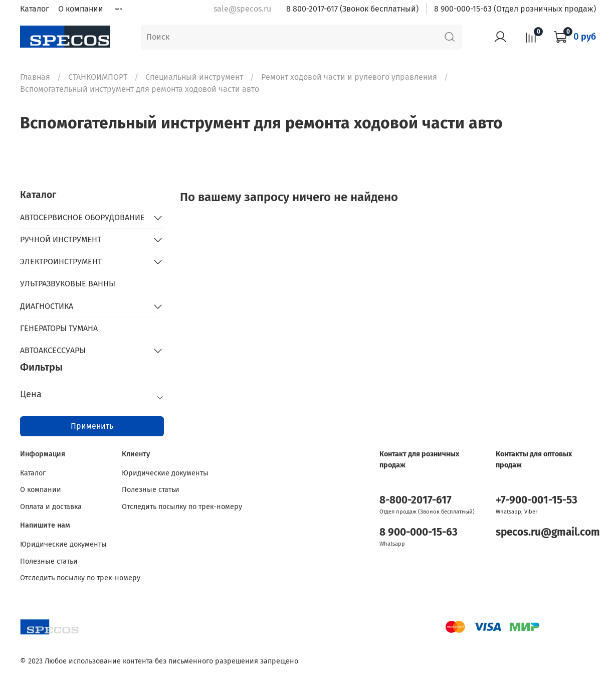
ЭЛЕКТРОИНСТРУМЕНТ (61, 262)
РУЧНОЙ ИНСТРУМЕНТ (61, 239)
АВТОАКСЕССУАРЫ (53, 350)
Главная (35, 77)
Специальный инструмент (194, 77)
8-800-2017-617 (416, 500)
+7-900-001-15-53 (537, 500)
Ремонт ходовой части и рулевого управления (349, 77)
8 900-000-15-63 (419, 532)
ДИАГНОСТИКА (47, 306)
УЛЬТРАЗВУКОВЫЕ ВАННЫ (68, 284)
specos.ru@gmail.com (548, 532)
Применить (92, 426)
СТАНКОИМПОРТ (98, 77)
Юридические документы (165, 473)
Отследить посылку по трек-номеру (182, 507)
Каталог (35, 9)
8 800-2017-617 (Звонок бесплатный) (352, 9)
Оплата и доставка (51, 507)
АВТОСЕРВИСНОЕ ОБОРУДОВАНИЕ (82, 217)
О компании (81, 9)
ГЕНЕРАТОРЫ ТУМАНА (59, 328)
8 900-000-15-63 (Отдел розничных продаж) (515, 9)
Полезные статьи (151, 490)
